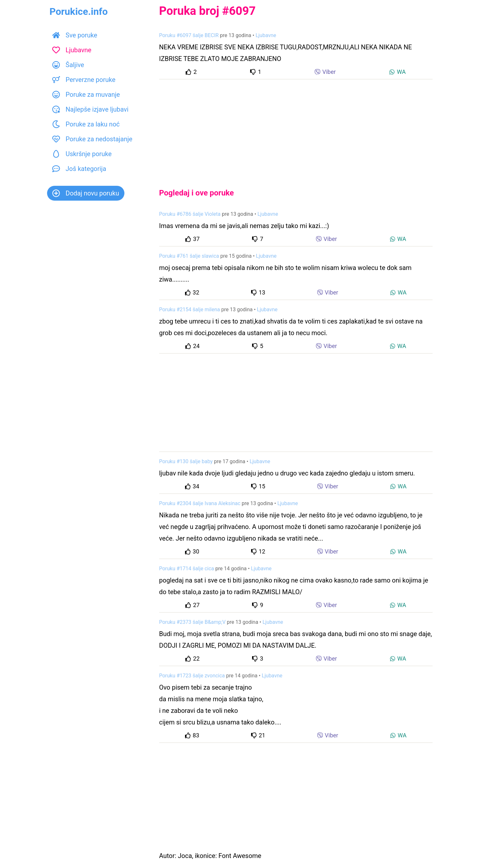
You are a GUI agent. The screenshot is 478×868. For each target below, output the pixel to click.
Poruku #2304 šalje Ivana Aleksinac (200, 503)
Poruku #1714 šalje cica (187, 569)
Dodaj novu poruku (86, 193)
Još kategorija (79, 169)
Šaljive (68, 65)
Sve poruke (75, 35)
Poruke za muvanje (86, 95)
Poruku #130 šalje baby (186, 461)
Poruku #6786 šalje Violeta (190, 214)
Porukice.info (79, 11)
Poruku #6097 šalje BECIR (189, 35)
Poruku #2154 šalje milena (190, 309)
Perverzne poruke (84, 80)
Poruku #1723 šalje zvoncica (192, 676)
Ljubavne (72, 50)
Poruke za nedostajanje (92, 139)
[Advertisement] (296, 128)
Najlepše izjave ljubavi (90, 109)
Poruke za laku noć (86, 124)
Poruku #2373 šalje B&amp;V (192, 622)
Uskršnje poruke (82, 154)
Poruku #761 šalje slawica (189, 256)
